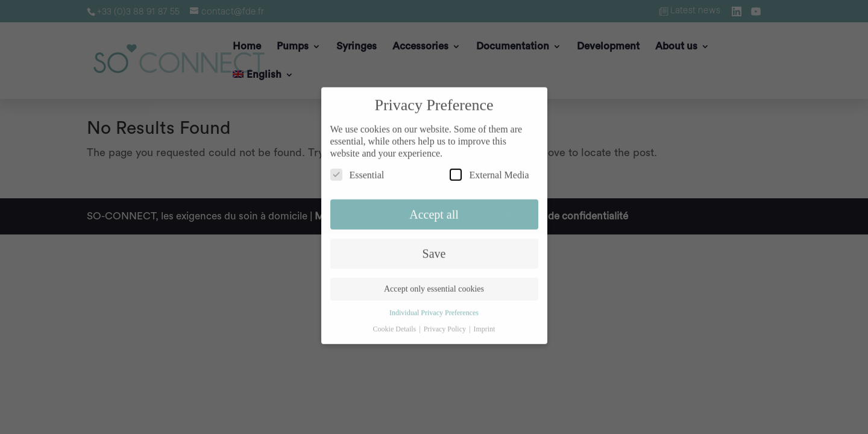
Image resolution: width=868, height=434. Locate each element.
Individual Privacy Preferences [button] (434, 308)
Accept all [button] (434, 209)
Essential (357, 169)
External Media (489, 169)
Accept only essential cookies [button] (434, 284)
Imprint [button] (484, 324)
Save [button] (434, 248)
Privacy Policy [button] (446, 324)
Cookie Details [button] (396, 324)
